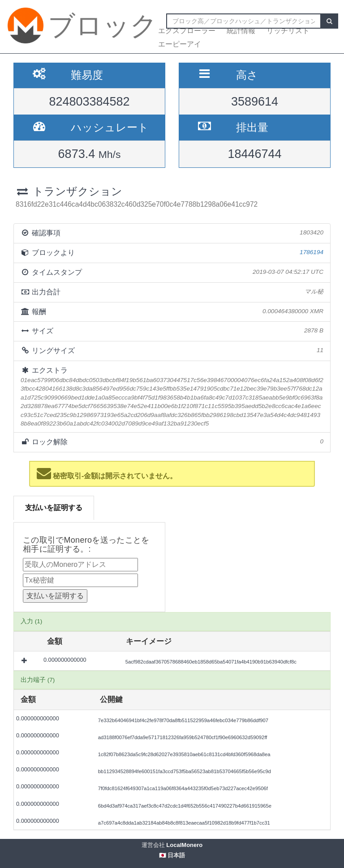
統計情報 (241, 31)
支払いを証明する (54, 508)
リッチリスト (288, 31)
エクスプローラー (187, 31)
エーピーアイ (180, 44)
